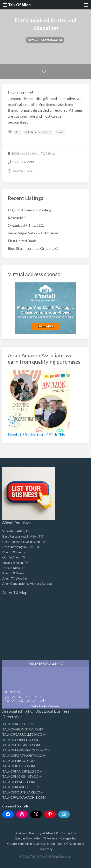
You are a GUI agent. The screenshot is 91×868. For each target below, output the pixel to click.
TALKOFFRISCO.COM (19, 761)
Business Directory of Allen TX (36, 833)
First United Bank (22, 241)
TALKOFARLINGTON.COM (23, 729)
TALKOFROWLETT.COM (21, 787)
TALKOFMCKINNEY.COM (22, 776)
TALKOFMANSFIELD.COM (22, 771)
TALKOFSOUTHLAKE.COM (23, 792)
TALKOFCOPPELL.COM (20, 740)
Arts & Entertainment (45, 40)
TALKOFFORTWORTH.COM (24, 755)
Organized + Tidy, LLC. (26, 225)
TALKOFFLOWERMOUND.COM (26, 750)
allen (18, 132)
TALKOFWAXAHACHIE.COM (24, 797)
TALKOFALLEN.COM (18, 724)
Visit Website (23, 171)
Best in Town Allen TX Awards (36, 838)
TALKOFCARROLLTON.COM (24, 734)
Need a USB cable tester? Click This (36, 435)
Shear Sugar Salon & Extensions (33, 233)
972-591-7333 (23, 162)
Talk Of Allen (19, 5)
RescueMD (17, 218)
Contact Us (69, 833)
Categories (68, 838)
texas (60, 132)
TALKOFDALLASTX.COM (21, 745)
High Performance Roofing (30, 210)
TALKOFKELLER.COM (19, 766)
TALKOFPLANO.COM (19, 782)
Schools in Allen (13, 531)
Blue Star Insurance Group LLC (33, 248)
